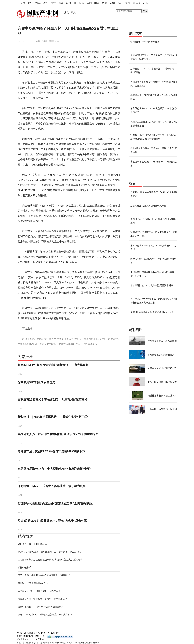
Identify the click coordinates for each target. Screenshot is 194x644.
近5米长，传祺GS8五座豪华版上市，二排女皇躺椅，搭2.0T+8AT (50, 552)
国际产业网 (38, 639)
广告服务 (46, 633)
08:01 (20, 495)
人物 (112, 3)
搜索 (145, 11)
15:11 (20, 391)
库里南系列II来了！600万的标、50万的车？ (39, 591)
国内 (89, 3)
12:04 (20, 426)
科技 (69, 3)
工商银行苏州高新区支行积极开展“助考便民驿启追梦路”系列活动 (50, 560)
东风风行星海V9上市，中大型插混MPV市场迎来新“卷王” (54, 469)
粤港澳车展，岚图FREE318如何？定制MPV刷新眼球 (51, 451)
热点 (120, 3)
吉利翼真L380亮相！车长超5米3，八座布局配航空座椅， (54, 400)
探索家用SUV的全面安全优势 (36, 382)
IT (75, 3)
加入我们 (21, 633)
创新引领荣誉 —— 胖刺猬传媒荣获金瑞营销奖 (41, 607)
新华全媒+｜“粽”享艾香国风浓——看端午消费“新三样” (53, 417)
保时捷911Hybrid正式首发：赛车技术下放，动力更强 (52, 486)
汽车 (38, 3)
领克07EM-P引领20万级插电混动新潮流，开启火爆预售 (53, 365)
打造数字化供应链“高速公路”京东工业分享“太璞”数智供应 (55, 503)
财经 (30, 3)
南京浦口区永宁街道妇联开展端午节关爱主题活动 (42, 599)
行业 (146, 3)
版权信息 (55, 633)
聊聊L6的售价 (25, 568)
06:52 (20, 512)
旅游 (61, 3)
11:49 (20, 443)
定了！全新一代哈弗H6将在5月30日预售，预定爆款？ (44, 575)
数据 (105, 3)
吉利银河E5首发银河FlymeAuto (33, 583)
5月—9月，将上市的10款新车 (32, 544)
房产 (46, 3)
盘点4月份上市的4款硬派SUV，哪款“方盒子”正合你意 (52, 521)
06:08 (20, 530)
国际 (97, 3)
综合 (128, 3)
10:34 (20, 460)
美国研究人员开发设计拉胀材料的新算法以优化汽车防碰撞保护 (58, 434)
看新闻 (137, 3)
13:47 (20, 409)
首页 (23, 3)
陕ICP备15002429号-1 (34, 636)
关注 (53, 3)
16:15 (20, 374)
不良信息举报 (33, 633)
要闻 (81, 3)
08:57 (20, 478)
